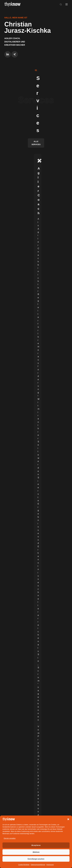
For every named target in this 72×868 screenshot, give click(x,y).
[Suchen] (61, 4)
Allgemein (12, 458)
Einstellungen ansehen (36, 859)
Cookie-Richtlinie (24, 865)
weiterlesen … (14, 487)
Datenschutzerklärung (38, 865)
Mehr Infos (58, 142)
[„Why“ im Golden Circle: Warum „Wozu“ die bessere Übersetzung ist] (36, 422)
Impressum (50, 865)
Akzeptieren (36, 845)
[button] (68, 819)
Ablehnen (36, 852)
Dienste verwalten (10, 838)
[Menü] (67, 4)
